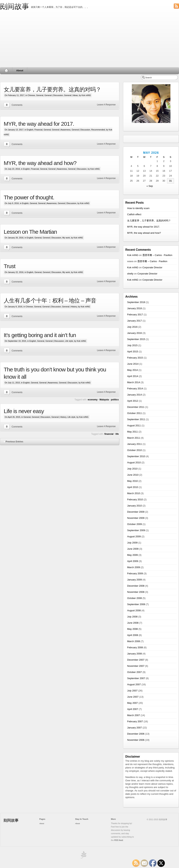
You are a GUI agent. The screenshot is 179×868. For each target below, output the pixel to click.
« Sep (150, 186)
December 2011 (136, 407)
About (20, 71)
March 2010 (134, 493)
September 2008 (136, 604)
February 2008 (135, 647)
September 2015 (136, 339)
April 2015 (133, 352)
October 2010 (135, 450)
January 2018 (135, 308)
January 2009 (135, 580)
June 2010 (133, 475)
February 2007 (135, 721)
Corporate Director (152, 267)
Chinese (31, 95)
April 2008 (133, 635)
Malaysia (104, 400)
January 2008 (135, 654)
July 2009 (132, 543)
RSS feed (119, 840)
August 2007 (134, 684)
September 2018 (136, 302)
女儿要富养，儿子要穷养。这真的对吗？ (52, 89)
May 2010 (132, 481)
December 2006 (136, 734)
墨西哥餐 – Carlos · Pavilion (157, 255)
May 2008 (132, 629)
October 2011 (135, 413)
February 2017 (135, 315)
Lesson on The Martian (30, 232)
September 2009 (136, 530)
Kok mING (133, 255)
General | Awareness (61, 130)
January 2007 (135, 728)
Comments (17, 105)
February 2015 (135, 358)
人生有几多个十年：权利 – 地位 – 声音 (50, 301)
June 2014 (133, 364)
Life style (69, 341)
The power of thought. (29, 197)
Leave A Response (106, 105)
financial (109, 434)
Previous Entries (14, 442)
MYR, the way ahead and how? (40, 163)
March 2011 (134, 438)
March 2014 (134, 382)
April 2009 (133, 561)
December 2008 (136, 586)
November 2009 (136, 518)
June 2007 (133, 697)
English (30, 130)
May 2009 (132, 555)
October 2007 (135, 672)
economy (93, 400)
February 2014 (135, 389)
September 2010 (136, 456)
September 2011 (136, 419)
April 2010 (133, 487)
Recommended (98, 130)
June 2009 (133, 549)
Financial (39, 130)
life (117, 434)
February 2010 (135, 499)
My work (66, 238)
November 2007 (136, 666)
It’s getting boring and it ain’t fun (40, 335)
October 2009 (135, 524)
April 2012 (133, 401)
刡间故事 (15, 6)
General (40, 95)
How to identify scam (138, 208)
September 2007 (136, 678)
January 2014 (135, 395)
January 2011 (135, 444)
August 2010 (134, 462)
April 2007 (133, 709)
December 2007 (136, 660)
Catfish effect (134, 214)
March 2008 (134, 641)
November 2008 (136, 592)
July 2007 (132, 691)
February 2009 (135, 573)
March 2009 (134, 567)
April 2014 (133, 376)
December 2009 (136, 512)
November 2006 (136, 740)
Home (6, 71)
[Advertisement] (89, 39)
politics (115, 400)
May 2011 (132, 432)
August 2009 (134, 536)
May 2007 (132, 703)
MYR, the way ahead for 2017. (39, 124)
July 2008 (132, 617)
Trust (10, 266)
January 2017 (135, 321)
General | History (70, 307)
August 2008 (134, 610)
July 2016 (132, 327)
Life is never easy (24, 411)
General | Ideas (71, 95)
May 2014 (132, 370)
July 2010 (132, 469)
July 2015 (132, 345)
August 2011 (134, 425)
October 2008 (135, 598)
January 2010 (135, 506)
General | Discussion (54, 95)
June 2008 (133, 623)
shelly (130, 274)
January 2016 (135, 333)
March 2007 (134, 715)
